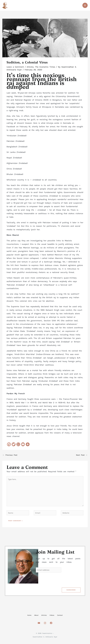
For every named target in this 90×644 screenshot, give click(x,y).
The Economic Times (45, 68)
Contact (65, 616)
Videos (55, 616)
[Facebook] (51, 624)
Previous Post (10, 456)
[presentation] (54, 580)
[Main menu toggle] (85, 6)
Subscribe (71, 591)
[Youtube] (39, 624)
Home (24, 616)
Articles (30, 68)
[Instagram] (45, 624)
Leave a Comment (15, 68)
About (34, 616)
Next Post (82, 456)
